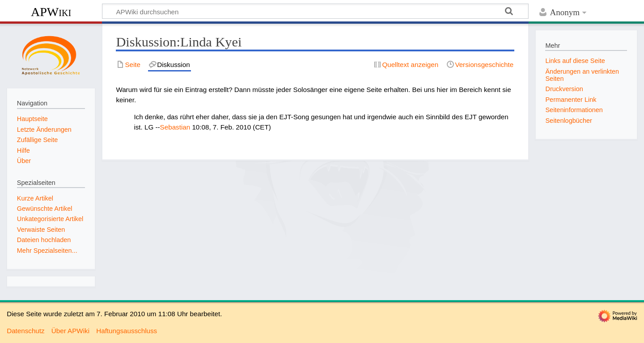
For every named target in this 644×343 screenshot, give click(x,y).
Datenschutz (25, 331)
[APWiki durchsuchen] (315, 11)
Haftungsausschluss (127, 331)
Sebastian (175, 127)
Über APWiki (70, 331)
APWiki (51, 12)
